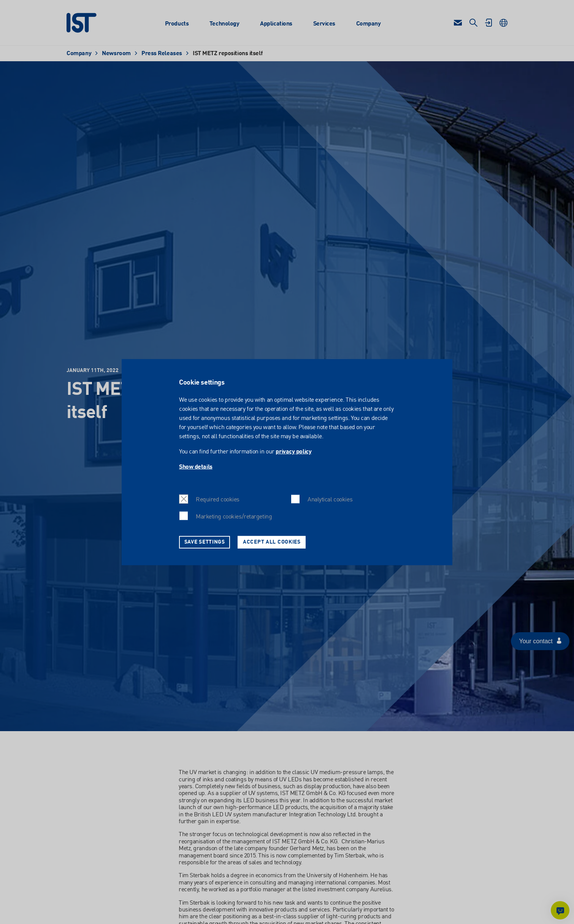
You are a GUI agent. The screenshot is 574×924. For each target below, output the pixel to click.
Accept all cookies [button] (272, 542)
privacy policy (293, 452)
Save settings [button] (205, 542)
